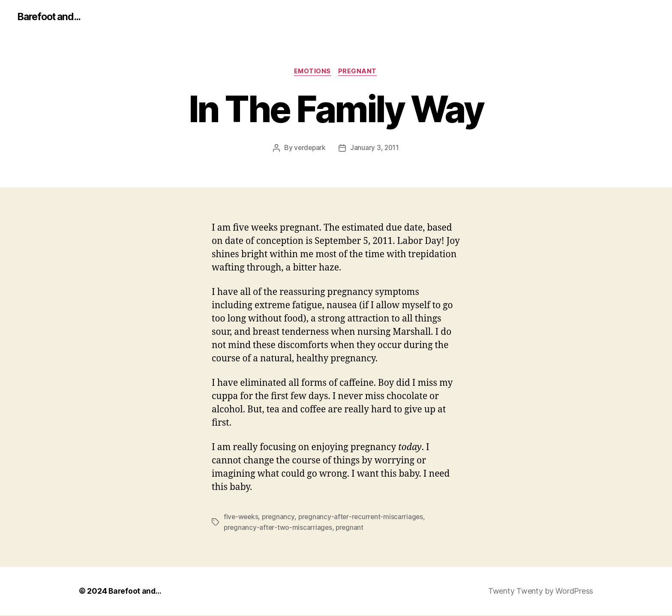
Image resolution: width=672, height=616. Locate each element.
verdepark (310, 149)
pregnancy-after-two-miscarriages (278, 528)
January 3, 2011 (375, 149)
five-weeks (241, 518)
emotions (312, 72)
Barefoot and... (51, 17)
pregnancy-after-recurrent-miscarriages (363, 518)
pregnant (359, 72)
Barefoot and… (136, 592)
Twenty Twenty (516, 592)
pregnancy (280, 518)
